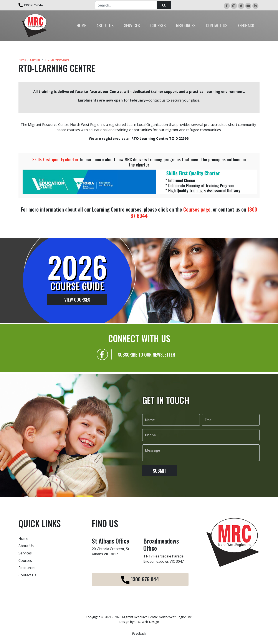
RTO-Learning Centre (57, 60)
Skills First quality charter (55, 159)
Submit (160, 475)
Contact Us (27, 575)
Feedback (139, 633)
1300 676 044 (31, 5)
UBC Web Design (147, 622)
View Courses (73, 299)
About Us (26, 546)
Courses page (197, 209)
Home (22, 60)
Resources (27, 568)
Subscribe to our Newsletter (146, 359)
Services (35, 60)
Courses (25, 561)
